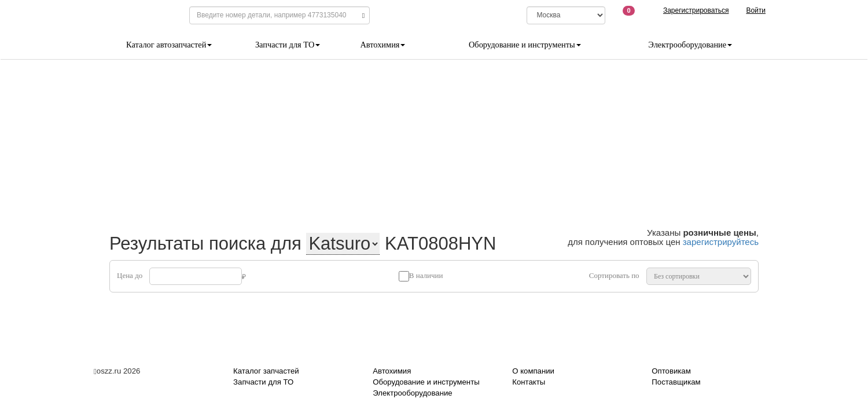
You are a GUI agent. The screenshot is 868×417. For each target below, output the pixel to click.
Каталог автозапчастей (169, 45)
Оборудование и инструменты (525, 45)
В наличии (426, 275)
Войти (756, 10)
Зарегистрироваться (696, 10)
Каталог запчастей (266, 371)
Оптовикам (671, 371)
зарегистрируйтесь (721, 242)
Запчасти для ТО (288, 45)
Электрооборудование (690, 45)
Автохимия (382, 45)
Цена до (130, 275)
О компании (533, 371)
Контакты (529, 382)
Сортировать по (614, 275)
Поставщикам (676, 382)
